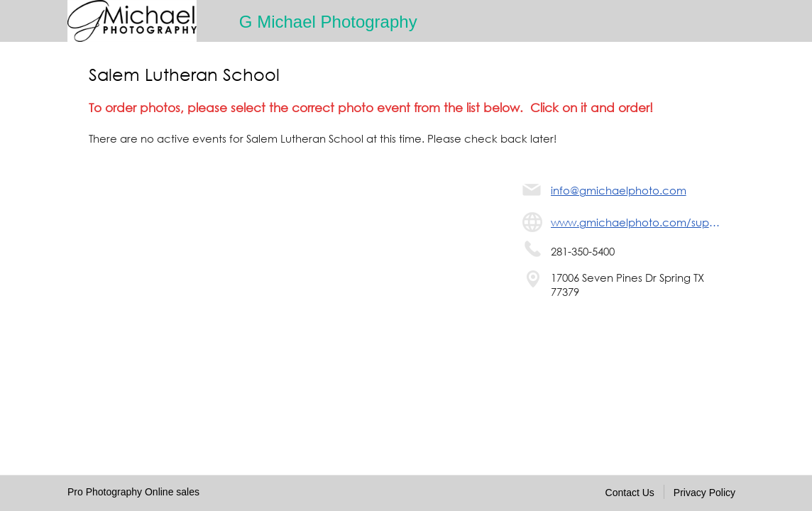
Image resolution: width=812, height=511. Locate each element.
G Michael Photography (328, 22)
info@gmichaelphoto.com (619, 190)
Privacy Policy (704, 493)
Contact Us (630, 493)
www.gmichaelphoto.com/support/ (637, 222)
